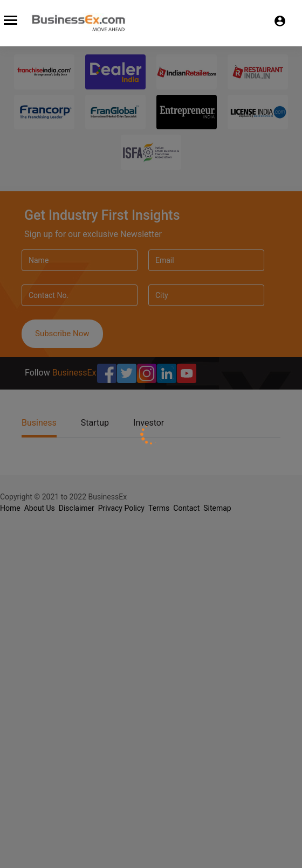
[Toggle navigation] (9, 19)
